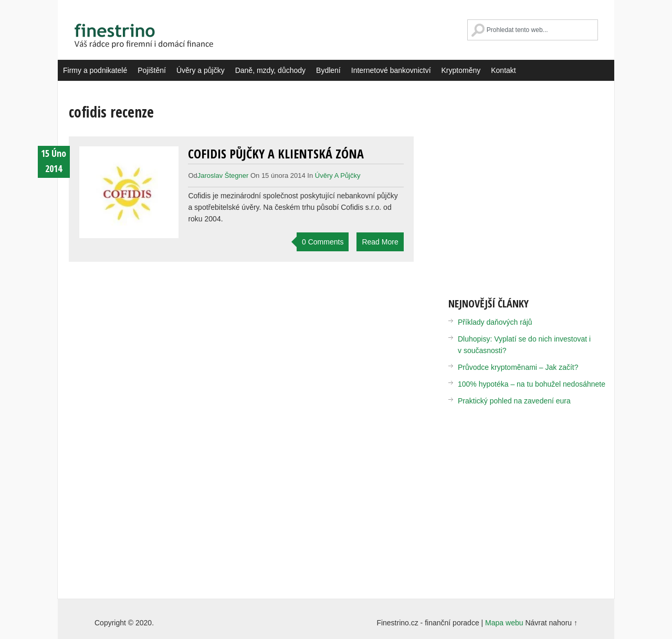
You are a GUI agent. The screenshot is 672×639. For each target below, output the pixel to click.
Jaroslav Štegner (223, 175)
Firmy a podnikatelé (95, 70)
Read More (380, 242)
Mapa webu (504, 623)
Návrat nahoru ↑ (551, 623)
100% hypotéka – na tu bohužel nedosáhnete (532, 384)
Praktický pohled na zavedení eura (514, 401)
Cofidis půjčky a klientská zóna (276, 153)
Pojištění (152, 70)
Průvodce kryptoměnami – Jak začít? (518, 367)
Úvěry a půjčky (201, 70)
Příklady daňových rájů (495, 322)
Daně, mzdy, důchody (270, 70)
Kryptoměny (461, 70)
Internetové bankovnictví (391, 70)
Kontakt (503, 70)
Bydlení (328, 70)
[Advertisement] (537, 189)
